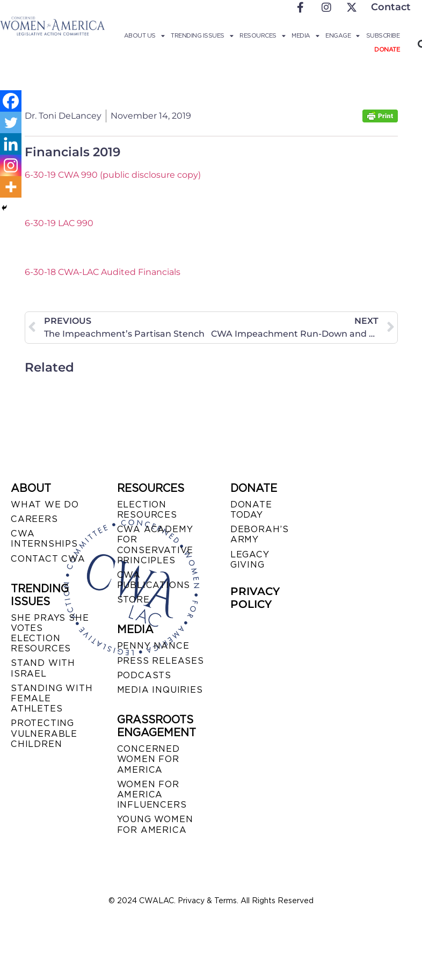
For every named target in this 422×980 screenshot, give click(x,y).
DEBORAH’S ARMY (260, 534)
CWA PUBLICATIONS (154, 580)
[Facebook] (11, 101)
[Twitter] (11, 122)
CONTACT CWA (48, 559)
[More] (11, 187)
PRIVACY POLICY (255, 598)
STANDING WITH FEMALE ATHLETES (52, 698)
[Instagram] (11, 165)
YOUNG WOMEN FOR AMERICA (155, 824)
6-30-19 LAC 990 (59, 223)
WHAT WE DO (45, 504)
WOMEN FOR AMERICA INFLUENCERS (152, 794)
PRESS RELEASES (161, 661)
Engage (343, 35)
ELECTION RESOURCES (147, 510)
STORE (133, 600)
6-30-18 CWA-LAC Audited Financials (103, 272)
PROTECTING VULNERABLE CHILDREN (44, 733)
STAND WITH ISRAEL (43, 668)
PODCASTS (144, 675)
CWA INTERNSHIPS (44, 539)
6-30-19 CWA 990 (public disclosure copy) (113, 175)
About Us (144, 35)
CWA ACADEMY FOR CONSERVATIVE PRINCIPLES (155, 545)
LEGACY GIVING (250, 560)
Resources (262, 35)
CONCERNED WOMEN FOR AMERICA (148, 759)
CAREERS (34, 519)
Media (305, 35)
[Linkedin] (11, 144)
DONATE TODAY (251, 510)
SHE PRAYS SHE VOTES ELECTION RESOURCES (50, 633)
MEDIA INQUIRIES (160, 690)
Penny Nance (153, 646)
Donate (387, 49)
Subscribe (383, 35)
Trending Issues (202, 35)
